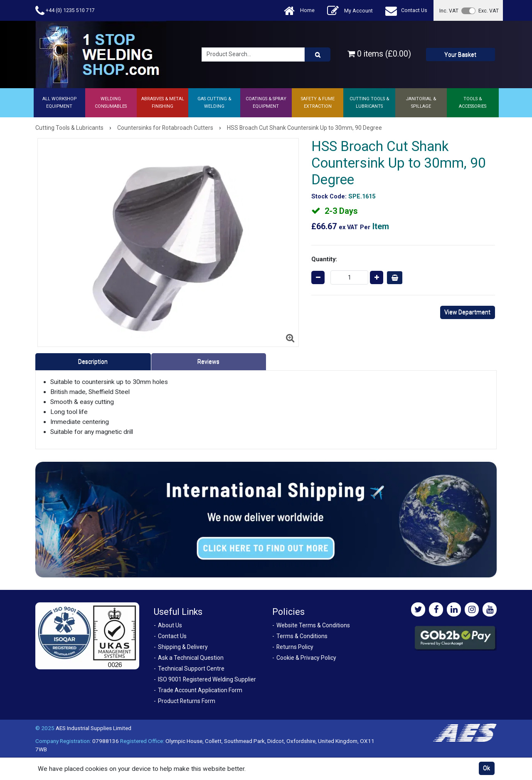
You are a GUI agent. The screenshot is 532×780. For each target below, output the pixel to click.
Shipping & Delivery (183, 647)
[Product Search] (318, 54)
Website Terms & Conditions (313, 625)
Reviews (208, 362)
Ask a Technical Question (191, 658)
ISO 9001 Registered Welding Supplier (207, 679)
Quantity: (324, 259)
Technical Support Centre (191, 669)
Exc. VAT (489, 11)
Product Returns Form (187, 701)
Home (299, 11)
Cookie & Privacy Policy (306, 658)
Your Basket (460, 54)
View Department (467, 312)
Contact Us (406, 11)
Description (93, 362)
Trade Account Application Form (200, 690)
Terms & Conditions (302, 636)
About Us (170, 625)
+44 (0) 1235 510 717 (65, 11)
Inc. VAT (449, 11)
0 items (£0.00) (379, 54)
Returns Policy (295, 647)
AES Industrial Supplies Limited (94, 728)
